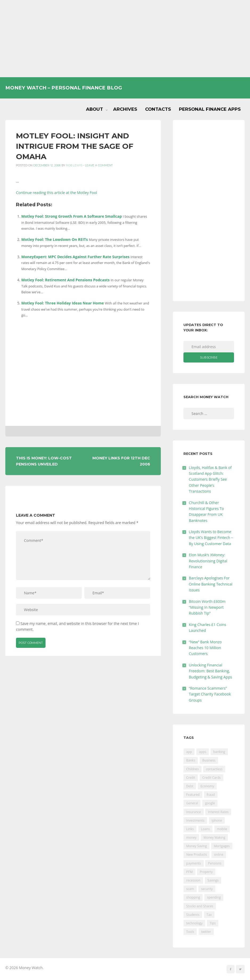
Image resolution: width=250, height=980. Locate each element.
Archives (125, 109)
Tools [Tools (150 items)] (190, 932)
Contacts (158, 109)
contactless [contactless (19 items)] (214, 769)
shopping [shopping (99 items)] (193, 897)
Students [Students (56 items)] (193, 915)
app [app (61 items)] (189, 752)
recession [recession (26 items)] (193, 880)
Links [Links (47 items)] (190, 829)
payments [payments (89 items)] (193, 863)
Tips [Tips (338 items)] (213, 923)
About (95, 109)
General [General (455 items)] (192, 803)
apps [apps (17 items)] (202, 752)
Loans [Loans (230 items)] (205, 829)
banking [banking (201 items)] (219, 752)
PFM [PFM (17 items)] (189, 872)
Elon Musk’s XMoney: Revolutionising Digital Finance (208, 561)
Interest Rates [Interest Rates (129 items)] (218, 812)
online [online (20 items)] (219, 855)
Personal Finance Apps (210, 109)
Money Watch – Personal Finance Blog (64, 88)
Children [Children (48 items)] (192, 769)
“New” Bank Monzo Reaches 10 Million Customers (205, 648)
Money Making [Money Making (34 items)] (214, 837)
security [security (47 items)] (207, 889)
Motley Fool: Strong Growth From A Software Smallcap (72, 216)
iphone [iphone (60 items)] (217, 820)
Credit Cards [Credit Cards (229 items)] (212, 778)
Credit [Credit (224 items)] (191, 778)
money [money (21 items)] (191, 837)
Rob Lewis (74, 165)
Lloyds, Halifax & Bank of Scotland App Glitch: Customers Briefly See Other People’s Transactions (210, 479)
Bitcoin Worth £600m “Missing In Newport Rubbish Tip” (207, 607)
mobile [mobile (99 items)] (222, 829)
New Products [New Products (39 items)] (196, 855)
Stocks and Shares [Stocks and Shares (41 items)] (200, 906)
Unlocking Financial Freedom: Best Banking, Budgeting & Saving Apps (210, 671)
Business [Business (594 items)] (209, 760)
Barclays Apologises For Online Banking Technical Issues (211, 584)
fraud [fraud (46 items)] (211, 795)
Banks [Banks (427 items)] (191, 760)
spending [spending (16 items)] (214, 897)
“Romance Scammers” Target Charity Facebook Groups (210, 694)
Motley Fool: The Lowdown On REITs (55, 239)
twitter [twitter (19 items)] (206, 932)
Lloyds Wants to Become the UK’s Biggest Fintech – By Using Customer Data (211, 538)
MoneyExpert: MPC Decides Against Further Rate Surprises (75, 257)
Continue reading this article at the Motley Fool (57, 193)
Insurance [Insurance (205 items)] (193, 812)
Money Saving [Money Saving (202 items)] (196, 846)
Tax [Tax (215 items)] (209, 915)
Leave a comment (99, 165)
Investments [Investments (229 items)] (195, 820)
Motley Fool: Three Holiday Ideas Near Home (63, 303)
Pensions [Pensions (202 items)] (215, 863)
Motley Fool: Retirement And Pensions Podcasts (65, 280)
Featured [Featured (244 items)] (193, 795)
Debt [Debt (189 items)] (190, 786)
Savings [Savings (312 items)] (213, 880)
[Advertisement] (125, 39)
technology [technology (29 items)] (194, 923)
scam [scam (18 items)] (190, 889)
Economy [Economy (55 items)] (207, 786)
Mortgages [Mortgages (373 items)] (222, 846)
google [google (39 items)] (210, 803)
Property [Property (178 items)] (206, 872)
